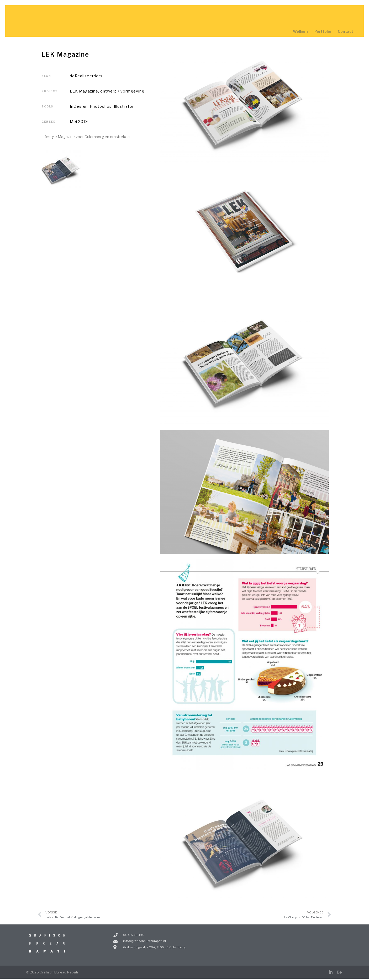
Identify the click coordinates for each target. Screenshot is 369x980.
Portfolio (323, 31)
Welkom (300, 31)
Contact (346, 31)
